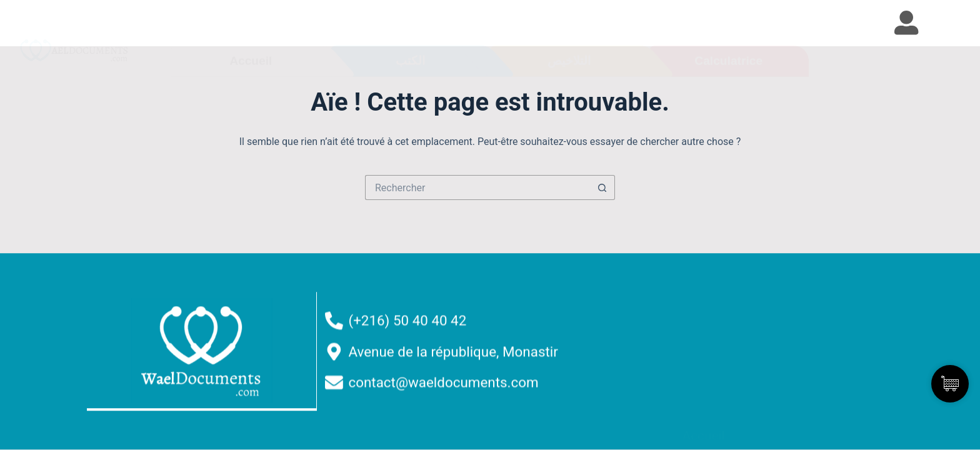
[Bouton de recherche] (602, 187)
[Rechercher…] (477, 187)
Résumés (709, 349)
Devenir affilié (721, 377)
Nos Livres (713, 320)
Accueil (704, 291)
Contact (705, 406)
